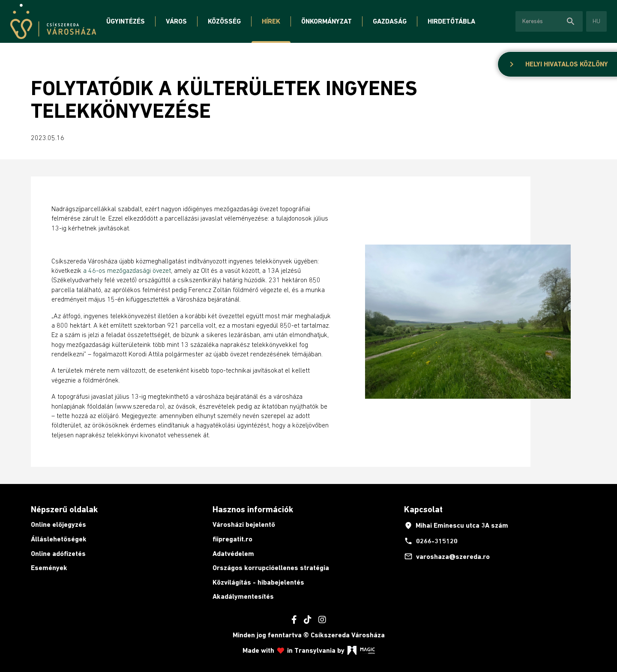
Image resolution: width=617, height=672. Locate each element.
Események (49, 568)
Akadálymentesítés (243, 596)
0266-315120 (431, 541)
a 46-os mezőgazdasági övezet (127, 270)
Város (176, 21)
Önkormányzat (326, 21)
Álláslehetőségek (59, 539)
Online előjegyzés (58, 524)
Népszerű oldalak (64, 509)
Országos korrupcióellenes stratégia (271, 568)
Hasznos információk (253, 509)
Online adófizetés (58, 554)
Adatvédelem (233, 554)
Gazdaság (390, 21)
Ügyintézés (126, 21)
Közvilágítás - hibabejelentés (258, 582)
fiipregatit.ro (232, 539)
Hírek (271, 21)
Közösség (224, 21)
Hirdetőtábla (451, 21)
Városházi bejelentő (244, 524)
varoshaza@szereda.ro (447, 556)
